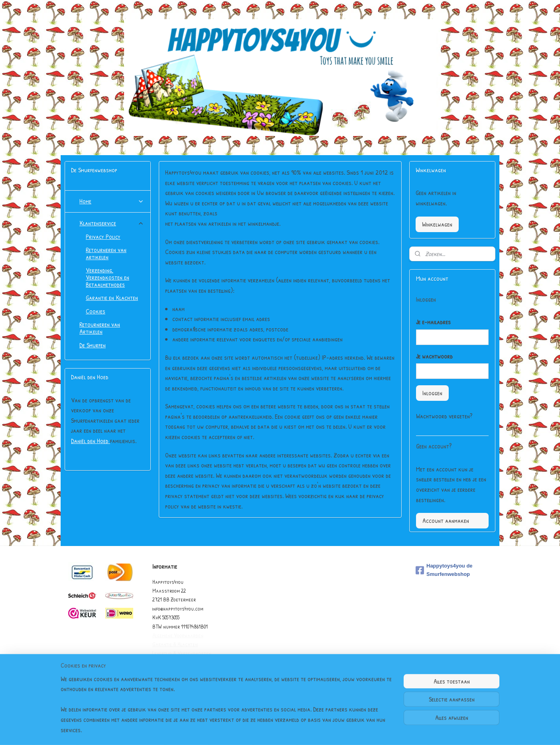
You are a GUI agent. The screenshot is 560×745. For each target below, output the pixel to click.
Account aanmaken (446, 520)
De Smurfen (93, 345)
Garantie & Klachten (175, 644)
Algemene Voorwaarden (178, 635)
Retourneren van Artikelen (100, 328)
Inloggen (432, 393)
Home (112, 201)
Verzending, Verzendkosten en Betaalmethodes (107, 277)
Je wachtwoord (434, 356)
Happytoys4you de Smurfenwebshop (444, 570)
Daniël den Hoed (91, 441)
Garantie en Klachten (112, 298)
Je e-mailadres (433, 322)
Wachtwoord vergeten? (444, 416)
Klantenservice (112, 223)
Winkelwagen (437, 224)
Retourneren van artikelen (106, 253)
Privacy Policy (103, 237)
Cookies (96, 311)
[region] (227, 710)
